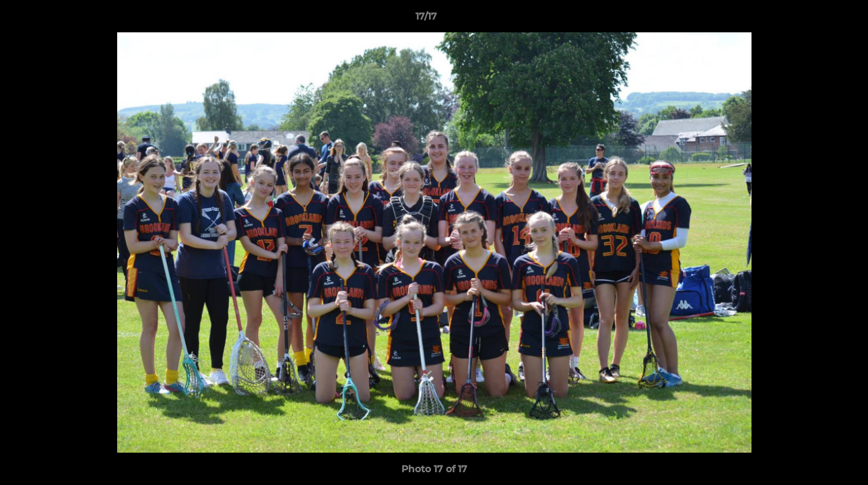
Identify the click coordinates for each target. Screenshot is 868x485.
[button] (811, 20)
